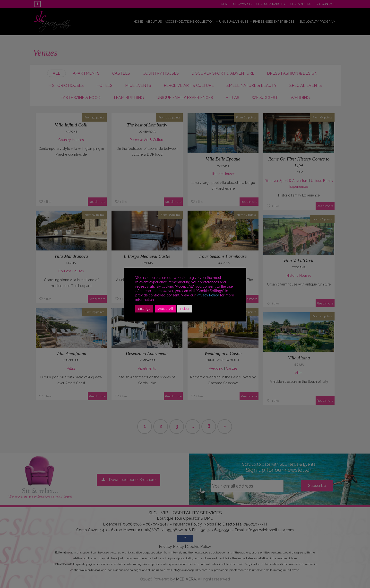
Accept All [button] (166, 309)
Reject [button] (185, 309)
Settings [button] (144, 309)
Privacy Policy (208, 295)
